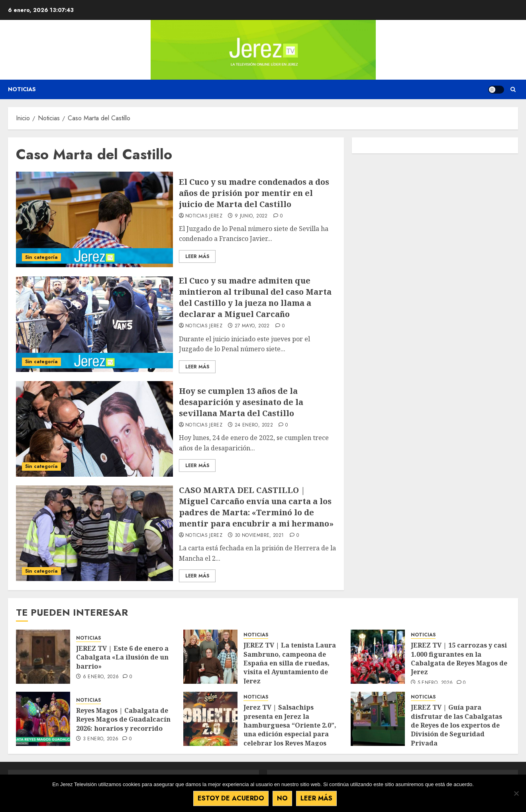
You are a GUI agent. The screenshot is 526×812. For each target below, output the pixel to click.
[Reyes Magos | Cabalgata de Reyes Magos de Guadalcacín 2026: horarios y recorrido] (43, 719)
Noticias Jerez (204, 216)
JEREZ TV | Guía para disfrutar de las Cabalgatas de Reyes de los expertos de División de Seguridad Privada (456, 725)
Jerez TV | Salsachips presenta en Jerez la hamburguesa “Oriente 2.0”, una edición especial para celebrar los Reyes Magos (290, 725)
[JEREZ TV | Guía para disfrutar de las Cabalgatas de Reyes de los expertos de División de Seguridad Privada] (378, 719)
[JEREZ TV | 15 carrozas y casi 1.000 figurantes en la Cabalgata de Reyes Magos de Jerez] (378, 657)
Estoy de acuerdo (231, 798)
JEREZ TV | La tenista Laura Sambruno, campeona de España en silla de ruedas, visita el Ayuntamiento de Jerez (290, 663)
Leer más (316, 798)
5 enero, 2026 (435, 683)
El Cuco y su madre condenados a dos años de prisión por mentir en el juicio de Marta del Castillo (254, 193)
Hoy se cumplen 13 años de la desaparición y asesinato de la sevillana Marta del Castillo (241, 402)
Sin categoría (41, 257)
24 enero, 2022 (254, 425)
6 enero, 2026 (101, 677)
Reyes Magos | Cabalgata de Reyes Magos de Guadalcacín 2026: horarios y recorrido (123, 719)
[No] (516, 793)
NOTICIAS (88, 638)
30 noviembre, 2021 (259, 536)
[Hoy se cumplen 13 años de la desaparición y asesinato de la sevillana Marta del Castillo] (94, 429)
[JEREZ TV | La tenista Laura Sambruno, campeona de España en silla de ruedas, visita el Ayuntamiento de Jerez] (210, 657)
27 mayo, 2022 (252, 326)
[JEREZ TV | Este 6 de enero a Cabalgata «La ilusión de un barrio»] (43, 657)
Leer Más (197, 256)
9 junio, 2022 (251, 216)
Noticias (22, 89)
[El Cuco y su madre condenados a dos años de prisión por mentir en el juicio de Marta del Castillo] (94, 219)
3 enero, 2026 (101, 739)
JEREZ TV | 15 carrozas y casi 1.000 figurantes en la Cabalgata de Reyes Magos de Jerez (459, 658)
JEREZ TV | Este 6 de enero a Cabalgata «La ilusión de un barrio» (122, 657)
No (282, 798)
